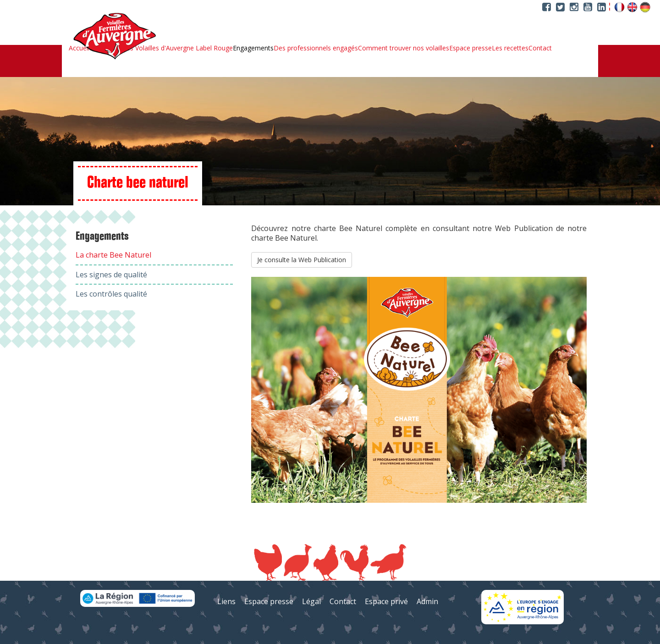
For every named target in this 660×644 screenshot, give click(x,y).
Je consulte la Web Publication (302, 260)
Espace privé (386, 601)
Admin (427, 601)
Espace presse (470, 48)
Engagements (253, 48)
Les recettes (510, 48)
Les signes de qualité (111, 275)
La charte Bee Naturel (113, 255)
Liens (226, 601)
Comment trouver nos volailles (404, 48)
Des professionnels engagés (316, 48)
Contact (540, 48)
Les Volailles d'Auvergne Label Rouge (178, 48)
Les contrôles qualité (111, 294)
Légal (311, 601)
